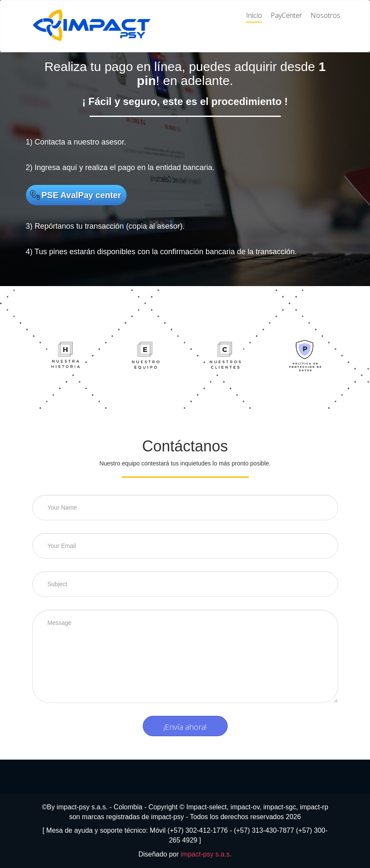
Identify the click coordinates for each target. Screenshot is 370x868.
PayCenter (286, 16)
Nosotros (325, 16)
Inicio (254, 16)
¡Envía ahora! (185, 727)
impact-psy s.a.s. (206, 854)
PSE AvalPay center (82, 195)
